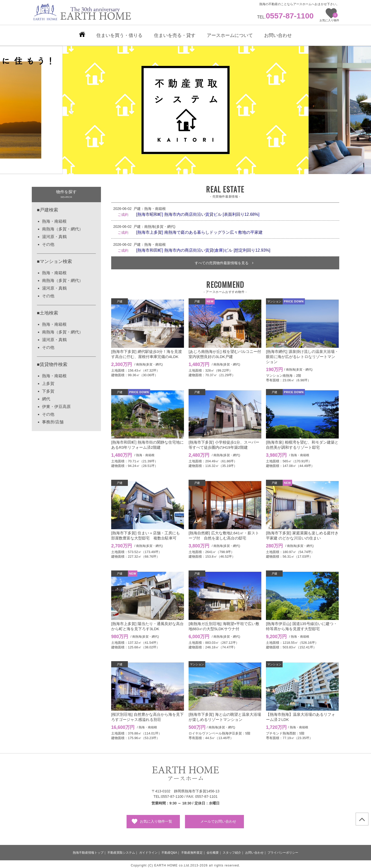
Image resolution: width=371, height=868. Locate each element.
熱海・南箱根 (54, 219)
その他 (48, 242)
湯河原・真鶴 (54, 234)
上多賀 (48, 381)
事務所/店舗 (53, 419)
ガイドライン (148, 850)
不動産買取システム (121, 850)
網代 (46, 396)
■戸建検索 (48, 207)
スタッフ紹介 (232, 850)
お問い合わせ (254, 850)
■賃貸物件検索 (52, 362)
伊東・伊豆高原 (56, 404)
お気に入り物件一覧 (156, 819)
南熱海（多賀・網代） (63, 226)
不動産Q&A (169, 850)
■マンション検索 (54, 259)
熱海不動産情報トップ (88, 850)
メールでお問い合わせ (218, 819)
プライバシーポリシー (283, 850)
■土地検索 (48, 310)
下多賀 (48, 389)
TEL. (285, 17)
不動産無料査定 (192, 850)
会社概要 (213, 850)
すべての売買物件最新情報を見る (224, 260)
